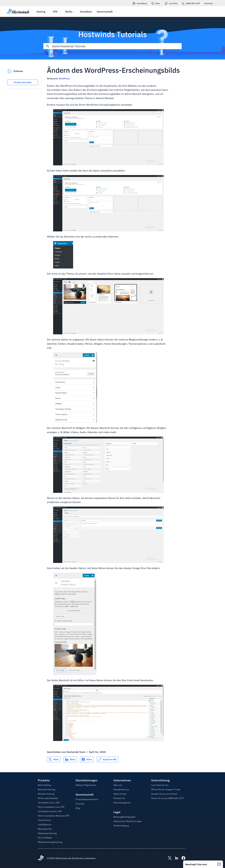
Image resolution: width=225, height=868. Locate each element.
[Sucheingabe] (117, 46)
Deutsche (211, 3)
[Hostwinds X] (168, 858)
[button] (203, 863)
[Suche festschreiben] (48, 46)
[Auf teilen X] (54, 759)
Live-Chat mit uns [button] (160, 785)
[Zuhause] (18, 12)
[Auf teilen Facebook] (87, 759)
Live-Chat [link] (171, 3)
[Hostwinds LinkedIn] (175, 858)
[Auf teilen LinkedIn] (70, 759)
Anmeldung (140, 3)
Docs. (156, 3)
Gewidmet (86, 12)
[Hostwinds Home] (41, 858)
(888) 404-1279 (191, 3)
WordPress (64, 79)
